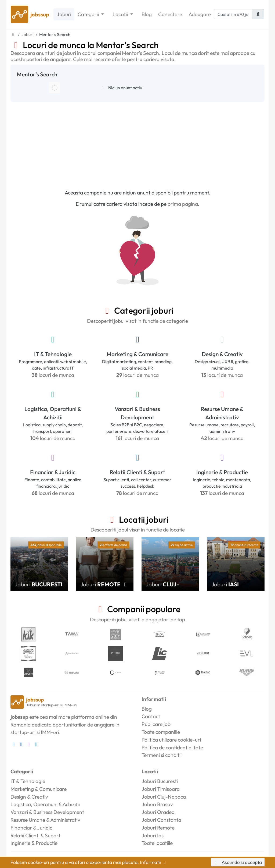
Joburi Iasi (153, 835)
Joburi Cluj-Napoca (164, 797)
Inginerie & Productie (222, 472)
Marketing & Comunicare (137, 354)
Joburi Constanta (161, 820)
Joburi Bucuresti (160, 781)
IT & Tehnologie (53, 354)
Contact (151, 716)
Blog (147, 14)
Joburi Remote (158, 828)
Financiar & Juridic (53, 472)
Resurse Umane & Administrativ (222, 413)
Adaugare (200, 14)
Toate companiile (161, 732)
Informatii (154, 862)
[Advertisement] (137, 142)
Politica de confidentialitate (172, 747)
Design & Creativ (222, 354)
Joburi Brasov (157, 804)
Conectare (170, 14)
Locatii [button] (121, 14)
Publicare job (156, 724)
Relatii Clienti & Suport (137, 472)
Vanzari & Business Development (137, 413)
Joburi (64, 14)
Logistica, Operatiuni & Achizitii (53, 413)
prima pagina (183, 204)
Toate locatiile (157, 843)
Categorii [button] (89, 14)
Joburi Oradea (158, 812)
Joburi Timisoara (161, 789)
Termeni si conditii (162, 755)
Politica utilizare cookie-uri (171, 740)
